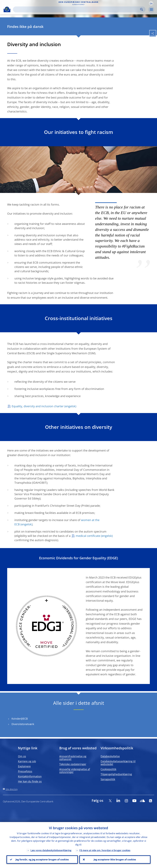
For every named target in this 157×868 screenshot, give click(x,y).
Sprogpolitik (108, 779)
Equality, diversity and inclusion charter (38, 406)
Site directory (12, 789)
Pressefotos (25, 771)
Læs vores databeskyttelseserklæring (51, 850)
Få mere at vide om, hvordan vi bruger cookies (105, 850)
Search (142, 9)
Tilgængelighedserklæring (116, 774)
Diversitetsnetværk (23, 724)
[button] (151, 3)
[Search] (77, 9)
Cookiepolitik (108, 769)
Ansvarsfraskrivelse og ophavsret (73, 758)
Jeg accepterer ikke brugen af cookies (115, 860)
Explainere (24, 766)
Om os (22, 756)
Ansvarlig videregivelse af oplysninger (75, 771)
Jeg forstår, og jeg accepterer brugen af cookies (42, 860)
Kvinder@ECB (20, 719)
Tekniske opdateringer (73, 764)
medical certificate (88, 536)
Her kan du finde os (30, 781)
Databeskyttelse (110, 756)
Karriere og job (27, 761)
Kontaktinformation (30, 776)
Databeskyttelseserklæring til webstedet (118, 763)
